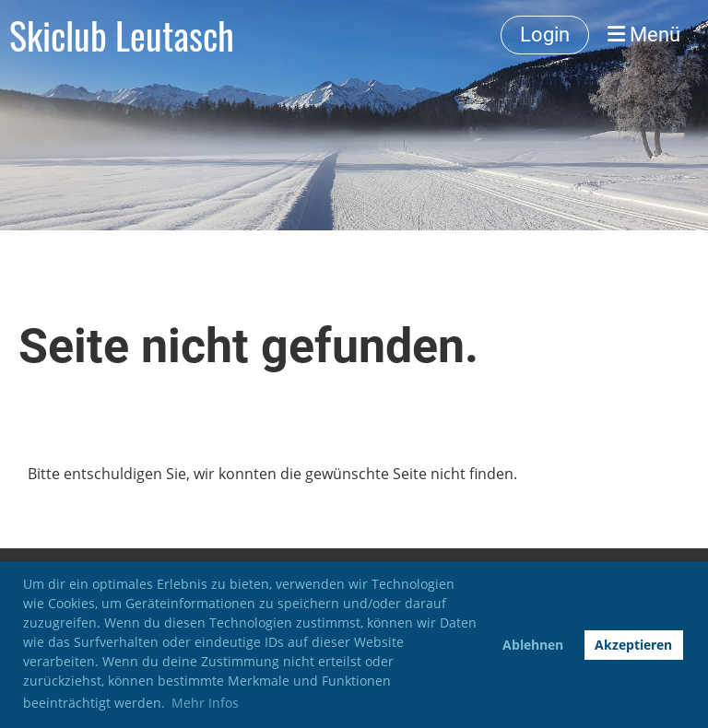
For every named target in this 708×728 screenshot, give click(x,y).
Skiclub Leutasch (122, 35)
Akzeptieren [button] (633, 645)
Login (545, 35)
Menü (644, 35)
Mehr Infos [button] (205, 703)
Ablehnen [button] (533, 645)
